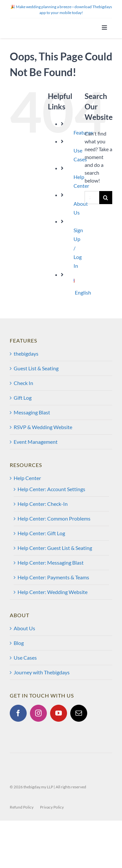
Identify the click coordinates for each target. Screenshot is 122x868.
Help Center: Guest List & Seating (55, 548)
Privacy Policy (52, 807)
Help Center (27, 478)
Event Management (36, 442)
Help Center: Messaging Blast (51, 563)
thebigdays (26, 354)
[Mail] (79, 713)
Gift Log (23, 398)
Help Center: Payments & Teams (53, 577)
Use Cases (25, 658)
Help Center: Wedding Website (53, 592)
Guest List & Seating (36, 368)
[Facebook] (18, 713)
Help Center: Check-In (43, 504)
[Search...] (92, 198)
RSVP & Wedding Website (43, 427)
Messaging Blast (32, 412)
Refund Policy (22, 807)
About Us (24, 628)
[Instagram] (38, 713)
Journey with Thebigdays (42, 672)
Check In (23, 383)
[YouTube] (59, 713)
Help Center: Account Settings (51, 489)
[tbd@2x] (40, 21)
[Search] (106, 198)
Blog (19, 643)
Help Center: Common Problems (54, 518)
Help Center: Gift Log (41, 533)
